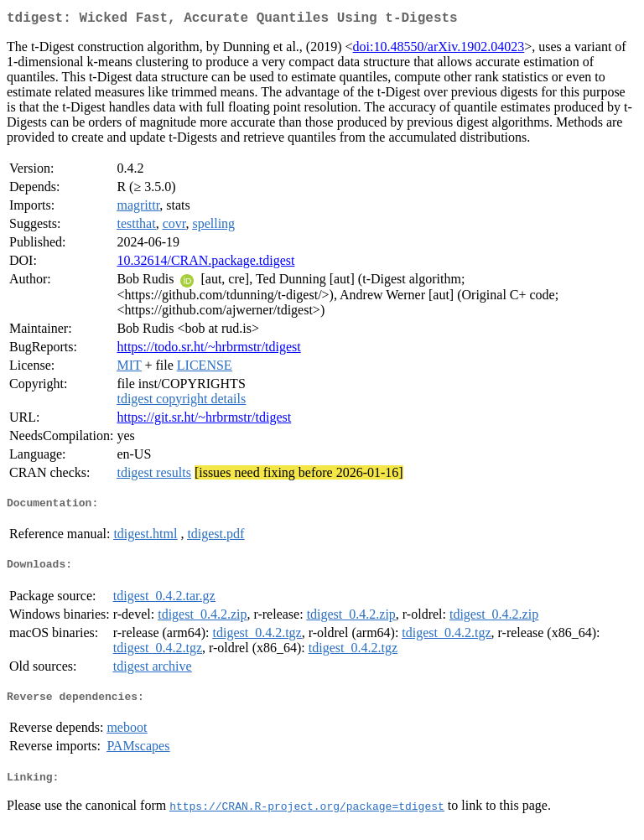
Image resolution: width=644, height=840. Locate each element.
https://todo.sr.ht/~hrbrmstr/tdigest (208, 350)
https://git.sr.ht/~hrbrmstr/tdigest (204, 420)
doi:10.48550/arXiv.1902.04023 (439, 50)
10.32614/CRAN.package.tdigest (205, 264)
